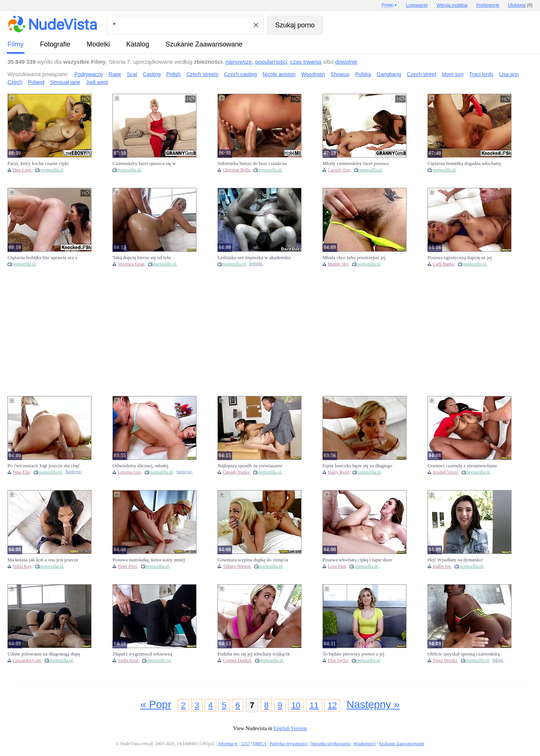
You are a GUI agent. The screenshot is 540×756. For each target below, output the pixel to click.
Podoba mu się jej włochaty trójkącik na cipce (254, 654)
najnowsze (239, 62)
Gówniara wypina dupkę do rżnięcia (253, 560)
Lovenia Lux (129, 472)
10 (296, 705)
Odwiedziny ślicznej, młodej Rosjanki (140, 466)
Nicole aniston (279, 74)
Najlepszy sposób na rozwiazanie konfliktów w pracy (250, 466)
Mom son (453, 74)
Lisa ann (509, 74)
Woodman (313, 74)
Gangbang (389, 74)
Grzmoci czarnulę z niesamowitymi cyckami (462, 466)
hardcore (73, 472)
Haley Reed (338, 472)
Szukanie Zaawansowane (204, 44)
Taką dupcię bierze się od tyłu (142, 257)
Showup (340, 74)
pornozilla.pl (52, 170)
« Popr (156, 704)
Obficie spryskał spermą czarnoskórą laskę (463, 654)
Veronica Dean (131, 264)
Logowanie (417, 5)
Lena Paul (337, 566)
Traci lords (481, 74)
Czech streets (202, 74)
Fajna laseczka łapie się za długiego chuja (357, 466)
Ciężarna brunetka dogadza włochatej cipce (464, 163)
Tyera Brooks (445, 660)
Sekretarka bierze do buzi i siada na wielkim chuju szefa (252, 163)
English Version (290, 728)
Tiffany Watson (237, 566)
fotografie (55, 44)
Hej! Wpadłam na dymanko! (455, 560)
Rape (115, 74)
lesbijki (256, 264)
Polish (174, 74)
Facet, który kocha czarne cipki (38, 163)
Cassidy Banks (236, 472)
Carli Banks (443, 264)
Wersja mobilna (452, 5)
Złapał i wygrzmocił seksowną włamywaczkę (142, 654)
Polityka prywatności (289, 744)
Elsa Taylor (338, 660)
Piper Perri (127, 566)
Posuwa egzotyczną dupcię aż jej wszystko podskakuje (460, 258)
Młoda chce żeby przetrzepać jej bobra (354, 258)
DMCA (260, 744)
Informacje (228, 744)
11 (314, 705)
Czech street (422, 74)
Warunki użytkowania (330, 744)
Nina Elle (21, 472)
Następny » (373, 704)
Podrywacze (88, 74)
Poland (36, 82)
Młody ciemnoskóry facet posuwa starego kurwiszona (356, 163)
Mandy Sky (338, 264)
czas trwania (306, 62)
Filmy (16, 44)
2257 (245, 744)
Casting (152, 74)
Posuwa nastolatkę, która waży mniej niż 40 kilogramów (149, 560)
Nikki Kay (22, 566)
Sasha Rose (128, 660)
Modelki (98, 44)
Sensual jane (65, 82)
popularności (271, 62)
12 (332, 705)
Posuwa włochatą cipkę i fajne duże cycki (357, 560)
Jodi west (97, 82)
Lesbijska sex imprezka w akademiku (254, 257)
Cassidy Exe (339, 170)
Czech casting (240, 74)
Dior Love (22, 170)
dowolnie (346, 62)
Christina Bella (236, 170)
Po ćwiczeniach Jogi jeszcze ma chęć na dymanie (44, 466)
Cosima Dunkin (237, 660)
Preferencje (488, 5)
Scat (132, 74)
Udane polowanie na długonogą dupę (44, 654)
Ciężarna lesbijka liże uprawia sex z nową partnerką (43, 258)
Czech (15, 82)
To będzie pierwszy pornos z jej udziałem (353, 654)
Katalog (138, 44)
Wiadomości (364, 744)
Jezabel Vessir (445, 472)
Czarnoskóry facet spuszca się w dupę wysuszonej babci (144, 163)
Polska (363, 74)
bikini (498, 660)
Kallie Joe (442, 566)
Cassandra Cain (27, 660)
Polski (387, 5)
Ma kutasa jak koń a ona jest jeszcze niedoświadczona (43, 560)
